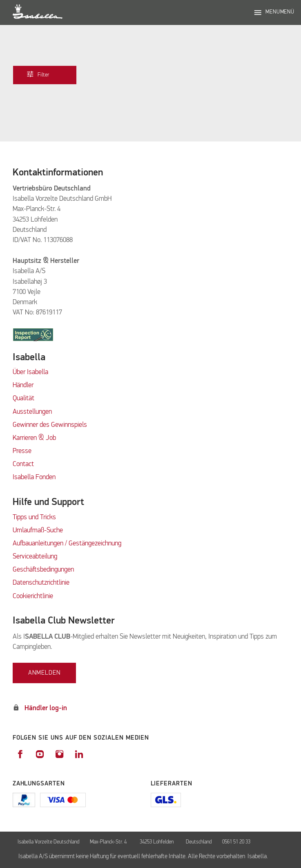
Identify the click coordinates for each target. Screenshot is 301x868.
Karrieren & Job (34, 438)
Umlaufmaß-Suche (39, 530)
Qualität (23, 398)
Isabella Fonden (34, 477)
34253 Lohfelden (157, 842)
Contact (23, 464)
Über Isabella (30, 372)
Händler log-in (46, 708)
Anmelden (44, 673)
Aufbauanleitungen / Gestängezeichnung (67, 544)
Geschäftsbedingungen (43, 570)
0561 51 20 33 (236, 842)
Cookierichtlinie (33, 596)
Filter (43, 74)
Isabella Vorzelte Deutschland (48, 842)
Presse (22, 451)
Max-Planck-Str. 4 (109, 842)
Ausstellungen (32, 412)
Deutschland (199, 842)
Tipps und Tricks (34, 517)
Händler (23, 385)
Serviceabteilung (35, 557)
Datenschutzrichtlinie (41, 583)
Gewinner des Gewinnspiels (50, 425)
